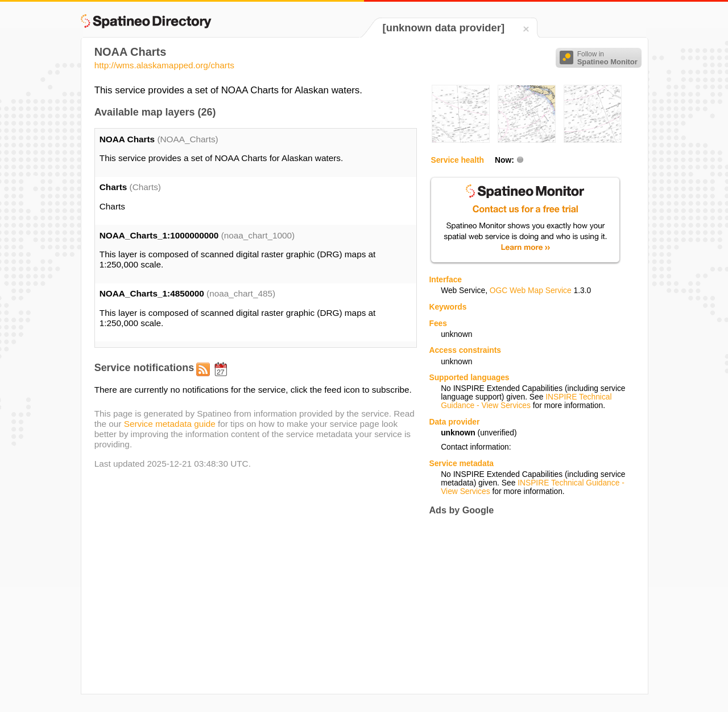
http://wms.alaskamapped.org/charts (164, 65)
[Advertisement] (524, 604)
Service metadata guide (170, 424)
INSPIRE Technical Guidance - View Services (526, 401)
